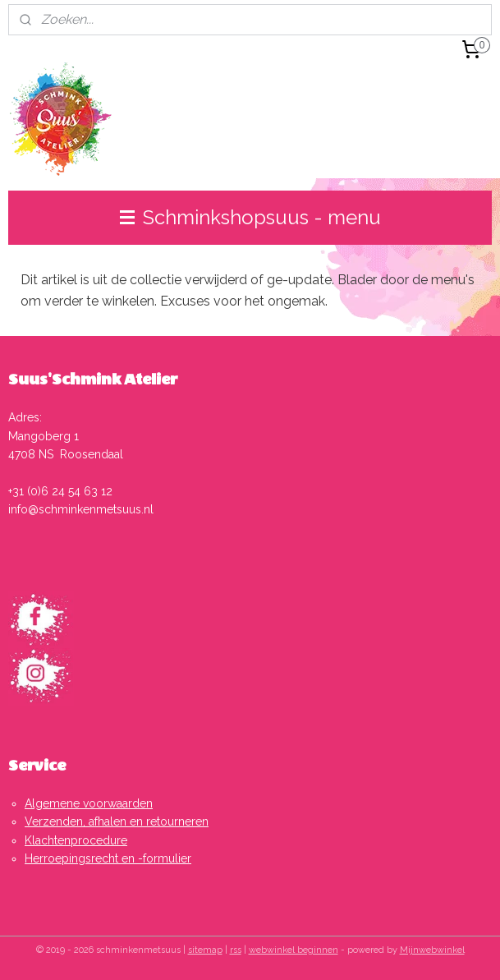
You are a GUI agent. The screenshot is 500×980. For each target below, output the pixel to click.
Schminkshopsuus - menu (250, 217)
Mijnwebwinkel (432, 950)
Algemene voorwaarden (89, 803)
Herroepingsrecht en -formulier (108, 858)
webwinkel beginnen (294, 950)
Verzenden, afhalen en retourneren (117, 821)
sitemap (205, 950)
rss (236, 950)
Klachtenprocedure (76, 840)
